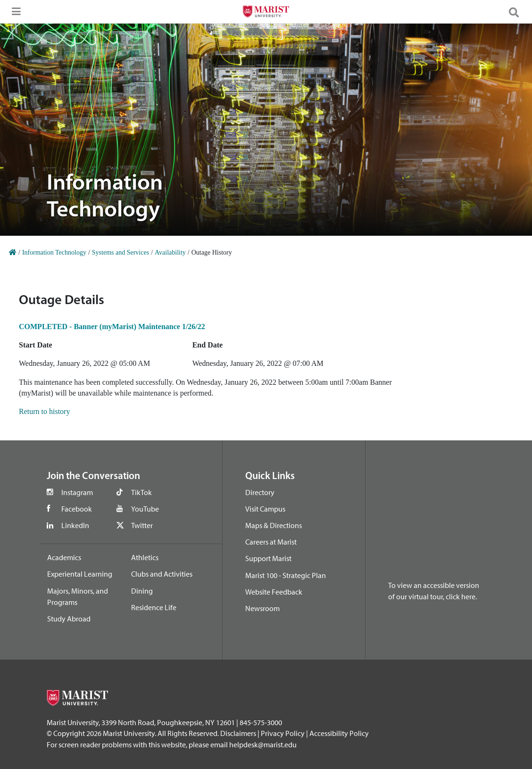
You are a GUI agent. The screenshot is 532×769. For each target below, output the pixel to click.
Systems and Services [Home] (121, 252)
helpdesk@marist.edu (263, 744)
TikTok (141, 492)
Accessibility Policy (339, 733)
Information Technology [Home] (54, 252)
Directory (260, 492)
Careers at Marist (271, 542)
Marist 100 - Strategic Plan (286, 575)
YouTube (145, 509)
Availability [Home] (170, 252)
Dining (142, 591)
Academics (64, 557)
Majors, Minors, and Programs (78, 596)
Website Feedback (274, 592)
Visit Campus (265, 509)
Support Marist (268, 558)
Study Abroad (69, 619)
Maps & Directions (274, 525)
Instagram (77, 492)
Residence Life (154, 607)
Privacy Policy (283, 733)
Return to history (44, 411)
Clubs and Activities (162, 574)
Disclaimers (238, 733)
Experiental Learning (80, 574)
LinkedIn (75, 525)
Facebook (77, 509)
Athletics (145, 557)
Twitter (142, 525)
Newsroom (262, 608)
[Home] (13, 252)
